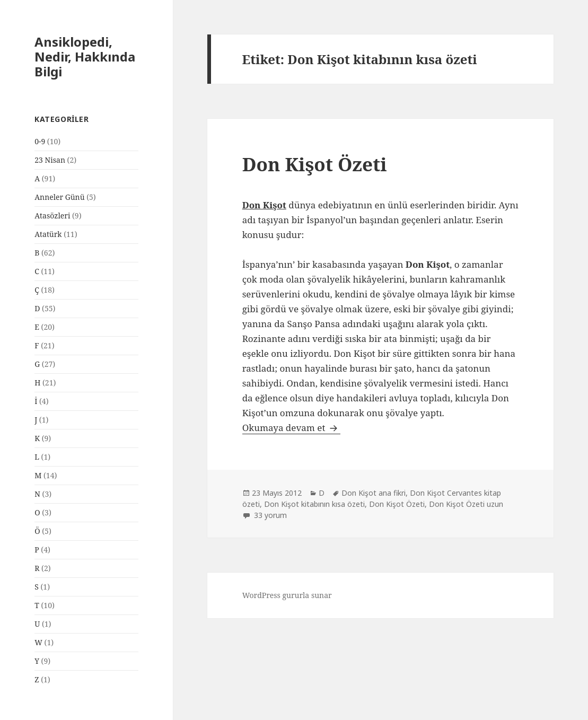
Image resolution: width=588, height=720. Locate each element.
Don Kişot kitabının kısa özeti (314, 504)
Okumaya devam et (291, 428)
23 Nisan (50, 160)
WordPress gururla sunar (287, 595)
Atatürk (48, 234)
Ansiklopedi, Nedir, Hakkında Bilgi (85, 56)
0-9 (40, 141)
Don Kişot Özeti (315, 164)
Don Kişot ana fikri (374, 493)
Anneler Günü (59, 197)
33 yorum (269, 515)
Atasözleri (52, 216)
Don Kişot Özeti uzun (466, 504)
